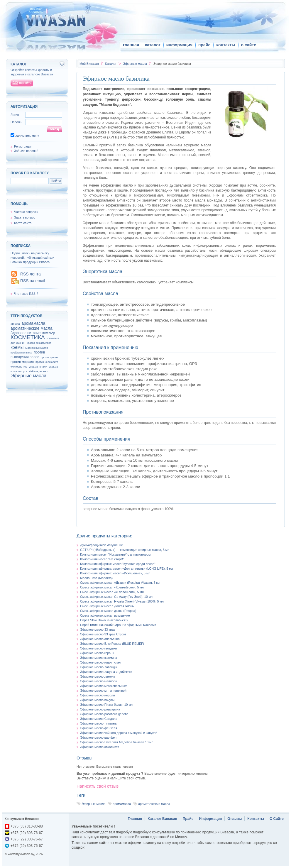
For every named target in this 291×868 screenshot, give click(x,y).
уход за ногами (38, 367)
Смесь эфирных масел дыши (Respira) (108, 611)
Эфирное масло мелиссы (99, 681)
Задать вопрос (25, 217)
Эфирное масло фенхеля (99, 728)
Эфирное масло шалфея (98, 737)
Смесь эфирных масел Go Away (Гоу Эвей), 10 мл (116, 597)
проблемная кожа (21, 353)
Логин (15, 115)
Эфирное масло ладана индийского (106, 672)
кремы (17, 347)
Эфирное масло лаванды (99, 667)
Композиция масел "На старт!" (102, 559)
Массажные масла (37, 348)
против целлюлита (47, 362)
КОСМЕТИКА (28, 337)
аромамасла (122, 804)
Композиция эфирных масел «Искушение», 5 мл (115, 573)
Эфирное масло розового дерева (104, 714)
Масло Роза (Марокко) (96, 578)
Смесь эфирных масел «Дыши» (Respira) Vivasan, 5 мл (120, 583)
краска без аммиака (39, 343)
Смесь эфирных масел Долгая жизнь (107, 606)
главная (131, 45)
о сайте (249, 45)
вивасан (36, 9)
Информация (210, 819)
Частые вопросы (26, 212)
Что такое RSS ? (26, 294)
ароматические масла (154, 804)
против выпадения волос (28, 355)
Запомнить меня (27, 136)
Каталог (111, 64)
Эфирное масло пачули (97, 700)
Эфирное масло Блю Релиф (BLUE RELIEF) (112, 644)
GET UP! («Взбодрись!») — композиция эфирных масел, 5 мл (125, 550)
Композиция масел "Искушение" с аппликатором (115, 554)
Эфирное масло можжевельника (104, 686)
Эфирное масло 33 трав (98, 630)
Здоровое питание (26, 333)
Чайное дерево (38, 371)
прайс (204, 45)
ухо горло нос (19, 367)
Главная (135, 819)
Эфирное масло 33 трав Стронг (103, 634)
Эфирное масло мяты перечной (103, 691)
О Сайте (277, 819)
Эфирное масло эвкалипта (100, 747)
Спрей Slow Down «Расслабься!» (104, 620)
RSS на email (33, 281)
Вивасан (89, 64)
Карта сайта (23, 223)
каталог (153, 45)
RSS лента (31, 274)
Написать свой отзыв (98, 786)
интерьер (49, 333)
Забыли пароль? (26, 151)
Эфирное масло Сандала (99, 719)
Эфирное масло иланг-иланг (101, 662)
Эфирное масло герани (97, 653)
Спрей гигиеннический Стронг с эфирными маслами (118, 625)
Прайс (188, 819)
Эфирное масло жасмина (99, 658)
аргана (15, 324)
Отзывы (235, 819)
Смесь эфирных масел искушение (105, 615)
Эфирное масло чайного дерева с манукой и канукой (119, 733)
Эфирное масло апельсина (100, 639)
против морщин (22, 362)
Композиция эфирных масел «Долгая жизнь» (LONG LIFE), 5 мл (127, 568)
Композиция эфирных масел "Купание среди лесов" (118, 564)
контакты (226, 45)
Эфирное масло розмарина (100, 709)
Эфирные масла (135, 64)
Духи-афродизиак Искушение (101, 545)
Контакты (256, 819)
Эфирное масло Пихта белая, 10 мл (106, 705)
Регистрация (23, 146)
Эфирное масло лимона (98, 676)
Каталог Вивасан (162, 819)
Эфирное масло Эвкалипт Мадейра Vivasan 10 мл (117, 742)
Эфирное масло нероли (97, 695)
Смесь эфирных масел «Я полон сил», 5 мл (112, 592)
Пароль (16, 122)
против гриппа (49, 357)
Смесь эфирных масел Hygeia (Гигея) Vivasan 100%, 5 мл (122, 601)
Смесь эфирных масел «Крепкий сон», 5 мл (112, 587)
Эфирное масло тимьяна (98, 723)
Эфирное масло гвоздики (98, 648)
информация (179, 45)
